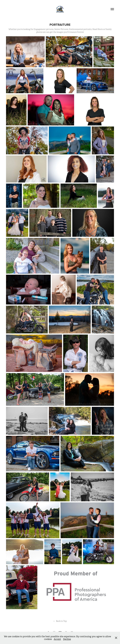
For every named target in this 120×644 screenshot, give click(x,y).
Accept (57, 639)
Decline (67, 639)
